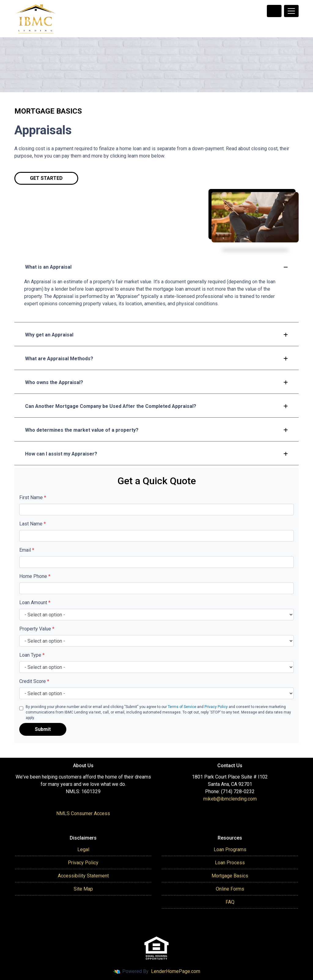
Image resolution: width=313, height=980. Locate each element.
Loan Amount (35, 603)
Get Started (46, 178)
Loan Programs (230, 849)
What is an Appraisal (156, 267)
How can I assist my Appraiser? (156, 454)
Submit (43, 729)
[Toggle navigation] (291, 11)
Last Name (33, 524)
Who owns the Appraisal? (156, 382)
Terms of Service (182, 707)
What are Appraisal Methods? (156, 359)
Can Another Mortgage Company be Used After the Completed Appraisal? (156, 406)
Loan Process (230, 863)
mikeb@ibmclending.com (230, 799)
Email (27, 550)
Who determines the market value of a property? (156, 430)
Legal (83, 849)
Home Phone (35, 576)
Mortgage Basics (230, 876)
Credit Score (34, 681)
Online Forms (230, 889)
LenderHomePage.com (176, 971)
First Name (33, 497)
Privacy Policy (216, 707)
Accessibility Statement (83, 876)
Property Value (37, 629)
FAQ (230, 902)
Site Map (83, 889)
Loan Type (32, 655)
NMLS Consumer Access (83, 813)
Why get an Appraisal (156, 335)
